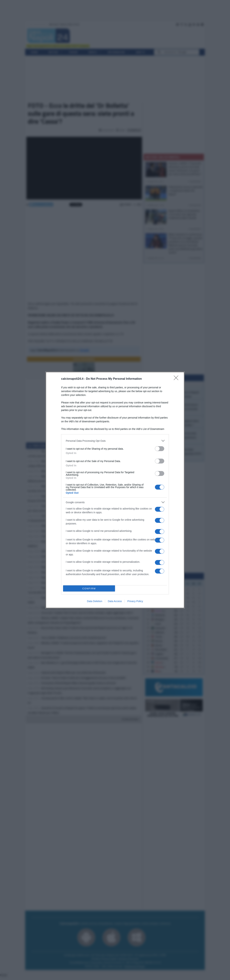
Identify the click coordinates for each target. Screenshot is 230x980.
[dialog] (115, 490)
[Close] (177, 379)
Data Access (115, 601)
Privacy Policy (135, 601)
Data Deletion (95, 601)
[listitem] (115, 441)
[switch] (160, 449)
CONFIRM (89, 589)
